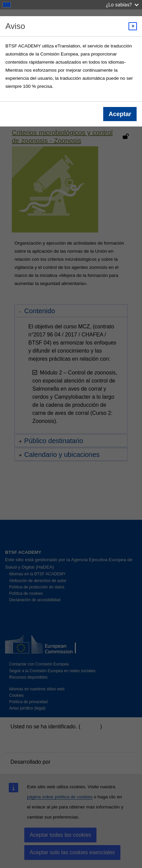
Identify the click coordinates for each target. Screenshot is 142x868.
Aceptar (120, 114)
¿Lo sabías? (122, 5)
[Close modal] (133, 26)
